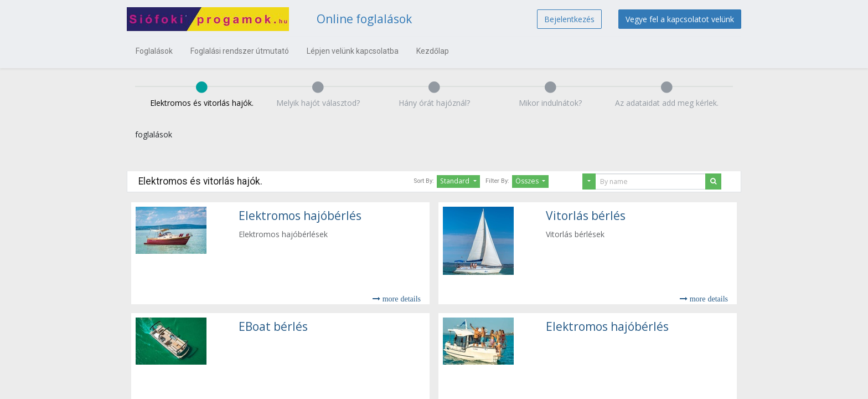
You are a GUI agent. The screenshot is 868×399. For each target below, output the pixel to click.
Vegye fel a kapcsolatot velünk (680, 19)
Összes (528, 181)
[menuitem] (154, 51)
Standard (456, 181)
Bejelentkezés (569, 19)
